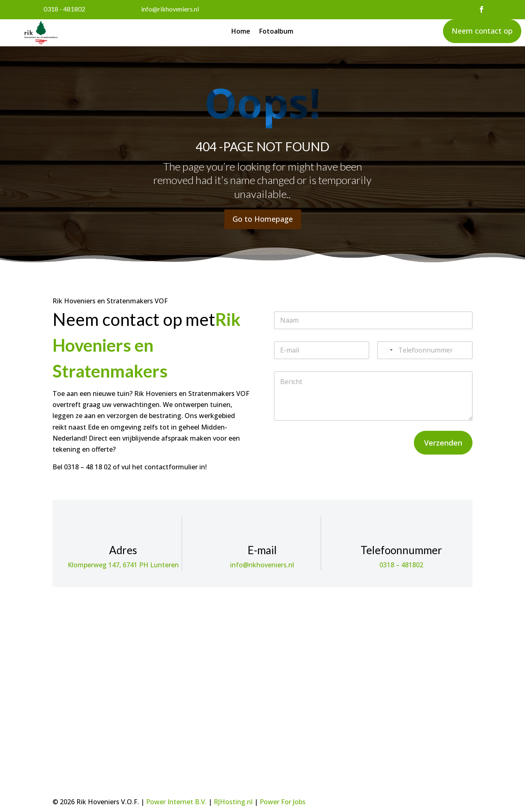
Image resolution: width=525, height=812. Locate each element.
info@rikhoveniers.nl (170, 9)
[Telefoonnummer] (425, 350)
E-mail (262, 550)
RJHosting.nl (233, 802)
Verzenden (443, 443)
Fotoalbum (276, 32)
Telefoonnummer (401, 550)
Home (241, 32)
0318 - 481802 (64, 9)
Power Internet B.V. (176, 802)
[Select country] (386, 350)
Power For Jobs (283, 802)
